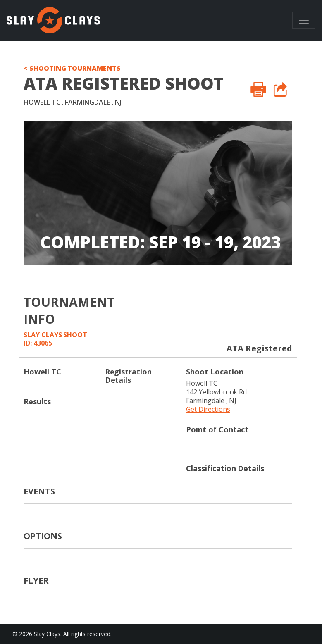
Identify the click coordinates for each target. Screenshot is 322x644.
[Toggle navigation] (304, 20)
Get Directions (208, 409)
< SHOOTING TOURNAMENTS (72, 68)
